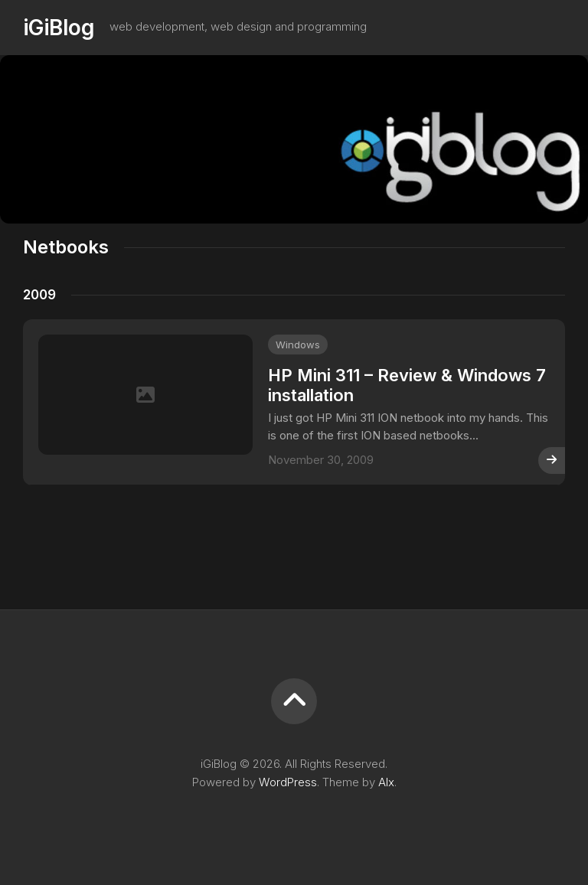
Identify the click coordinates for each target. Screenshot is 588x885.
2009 (39, 295)
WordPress (288, 782)
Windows (298, 345)
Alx (386, 782)
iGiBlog (59, 28)
